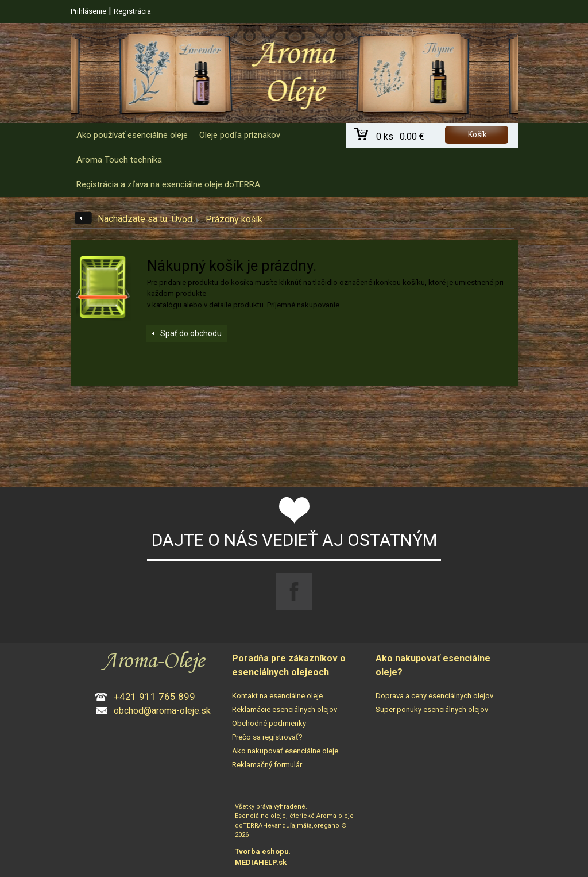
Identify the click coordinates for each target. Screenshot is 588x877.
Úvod (182, 219)
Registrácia (132, 11)
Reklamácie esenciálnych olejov (285, 709)
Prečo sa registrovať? (267, 737)
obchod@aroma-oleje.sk (162, 711)
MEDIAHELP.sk (261, 862)
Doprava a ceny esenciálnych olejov (434, 696)
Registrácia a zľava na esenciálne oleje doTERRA (168, 184)
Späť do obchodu (191, 333)
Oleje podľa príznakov (240, 135)
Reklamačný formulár (267, 765)
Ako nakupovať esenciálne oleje (285, 751)
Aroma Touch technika (119, 160)
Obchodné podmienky (269, 723)
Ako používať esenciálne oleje (132, 135)
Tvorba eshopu (262, 851)
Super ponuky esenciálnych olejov (432, 709)
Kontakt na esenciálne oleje (277, 696)
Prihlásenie (88, 11)
